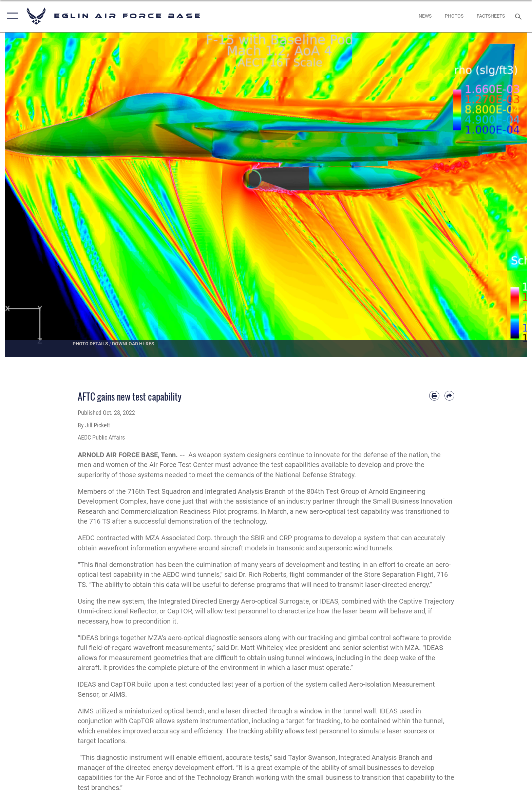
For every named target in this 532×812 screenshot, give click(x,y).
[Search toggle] (519, 16)
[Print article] (434, 396)
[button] (11, 16)
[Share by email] (449, 396)
